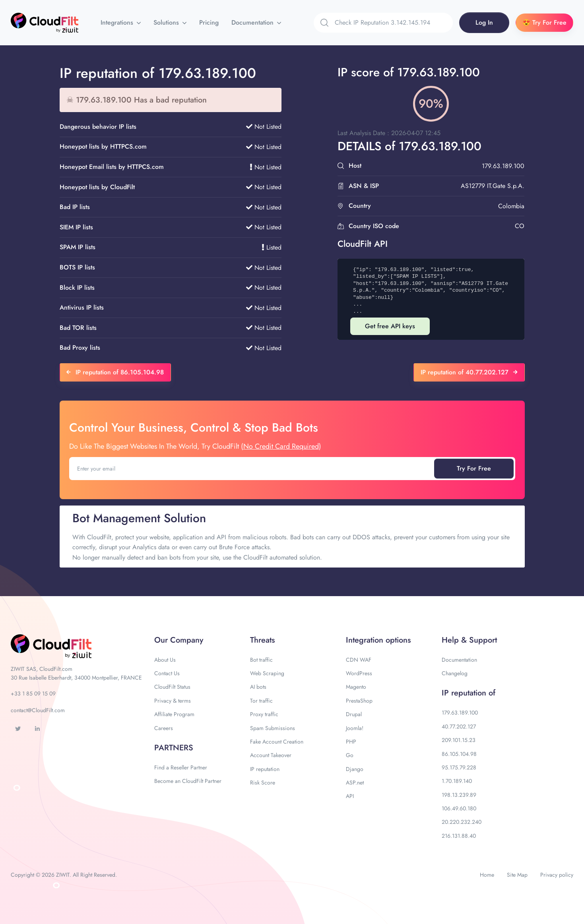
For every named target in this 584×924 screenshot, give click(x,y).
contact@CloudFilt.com (38, 710)
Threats (262, 640)
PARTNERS (174, 748)
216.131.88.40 (459, 836)
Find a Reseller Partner (181, 767)
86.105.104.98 (459, 754)
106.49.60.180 (459, 808)
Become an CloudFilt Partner (188, 781)
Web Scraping (267, 673)
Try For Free (474, 468)
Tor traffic (261, 701)
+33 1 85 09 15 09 (33, 693)
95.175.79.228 (459, 767)
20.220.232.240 (462, 822)
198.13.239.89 (459, 795)
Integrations (118, 22)
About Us (165, 660)
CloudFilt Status (172, 687)
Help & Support (469, 640)
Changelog (455, 673)
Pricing (209, 22)
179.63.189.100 (460, 713)
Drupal (354, 714)
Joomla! (355, 728)
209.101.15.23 (459, 740)
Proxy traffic (264, 714)
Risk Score (263, 783)
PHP (351, 742)
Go (350, 755)
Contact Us (167, 673)
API (350, 796)
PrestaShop (359, 701)
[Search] (394, 23)
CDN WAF (359, 660)
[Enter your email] (252, 469)
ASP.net (355, 783)
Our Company (179, 640)
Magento (356, 687)
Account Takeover (271, 755)
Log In (484, 22)
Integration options (378, 640)
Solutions (167, 22)
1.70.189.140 (457, 781)
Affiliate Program (174, 714)
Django (355, 769)
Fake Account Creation (277, 742)
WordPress (359, 673)
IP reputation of (469, 693)
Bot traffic (261, 660)
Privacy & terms (173, 701)
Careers (164, 728)
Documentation (253, 22)
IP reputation (265, 769)
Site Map (517, 875)
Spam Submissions (273, 728)
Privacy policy (557, 875)
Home (487, 875)
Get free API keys (390, 326)
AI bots (258, 687)
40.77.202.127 (459, 726)
